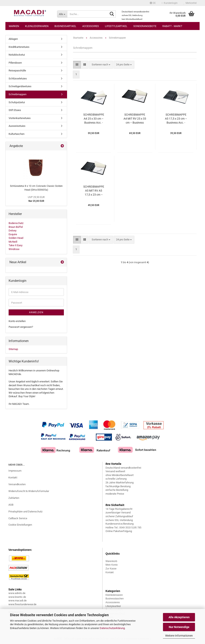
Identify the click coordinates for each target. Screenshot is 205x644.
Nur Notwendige (179, 627)
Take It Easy (16, 245)
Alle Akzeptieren (179, 617)
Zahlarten (14, 498)
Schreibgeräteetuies (20, 86)
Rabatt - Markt (172, 26)
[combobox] (101, 65)
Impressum (15, 471)
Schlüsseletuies (18, 78)
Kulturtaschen (17, 134)
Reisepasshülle (17, 70)
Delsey (13, 230)
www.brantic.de (17, 597)
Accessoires (91, 26)
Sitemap (13, 349)
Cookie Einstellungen (20, 525)
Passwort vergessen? (21, 327)
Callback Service (18, 518)
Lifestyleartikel (116, 26)
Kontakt (13, 477)
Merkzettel (190, 3)
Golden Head (16, 238)
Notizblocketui (17, 55)
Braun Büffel (16, 227)
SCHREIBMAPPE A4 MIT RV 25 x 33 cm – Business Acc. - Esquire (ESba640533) (135, 119)
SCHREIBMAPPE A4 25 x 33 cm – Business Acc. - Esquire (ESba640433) (94, 119)
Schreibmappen (18, 94)
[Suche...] (62, 14)
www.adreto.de (17, 593)
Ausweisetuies (17, 126)
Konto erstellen (17, 321)
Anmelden (36, 312)
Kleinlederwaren (37, 26)
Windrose (14, 249)
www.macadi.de (18, 600)
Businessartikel (65, 26)
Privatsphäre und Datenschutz (25, 511)
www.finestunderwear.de (22, 604)
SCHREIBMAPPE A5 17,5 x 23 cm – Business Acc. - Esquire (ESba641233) (176, 119)
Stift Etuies (15, 110)
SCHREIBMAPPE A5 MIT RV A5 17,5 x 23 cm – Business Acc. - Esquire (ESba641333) (94, 191)
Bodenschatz (16, 223)
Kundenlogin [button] (170, 3)
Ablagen (13, 39)
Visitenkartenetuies (20, 118)
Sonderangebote (145, 26)
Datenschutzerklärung (112, 628)
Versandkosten (17, 484)
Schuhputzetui (17, 102)
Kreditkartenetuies (19, 47)
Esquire (13, 234)
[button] (153, 3)
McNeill (13, 242)
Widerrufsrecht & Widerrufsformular (29, 491)
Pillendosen (15, 63)
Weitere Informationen (179, 636)
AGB (11, 505)
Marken (14, 26)
